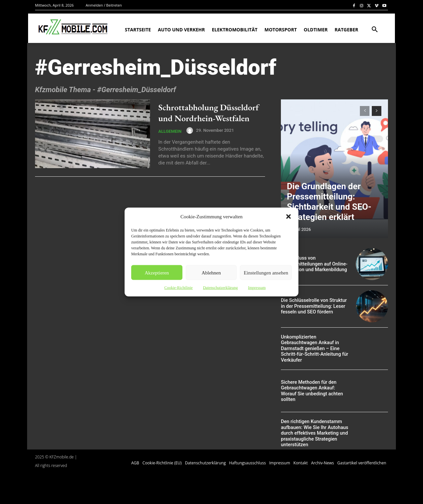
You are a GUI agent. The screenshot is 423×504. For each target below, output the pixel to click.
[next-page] (377, 111)
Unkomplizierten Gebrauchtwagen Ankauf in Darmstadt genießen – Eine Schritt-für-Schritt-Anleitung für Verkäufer (313, 349)
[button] (288, 217)
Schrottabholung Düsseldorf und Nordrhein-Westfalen (201, 116)
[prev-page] (365, 111)
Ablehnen (211, 272)
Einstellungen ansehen (266, 272)
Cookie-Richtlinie (178, 288)
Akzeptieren (157, 272)
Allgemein (170, 140)
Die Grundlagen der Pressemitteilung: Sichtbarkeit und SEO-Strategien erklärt (332, 210)
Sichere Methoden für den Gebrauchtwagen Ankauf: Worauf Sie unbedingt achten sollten (315, 391)
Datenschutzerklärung (220, 288)
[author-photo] (191, 139)
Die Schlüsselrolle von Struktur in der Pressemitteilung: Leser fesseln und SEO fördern (315, 306)
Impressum (257, 288)
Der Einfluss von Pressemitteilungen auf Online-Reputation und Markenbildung (313, 264)
